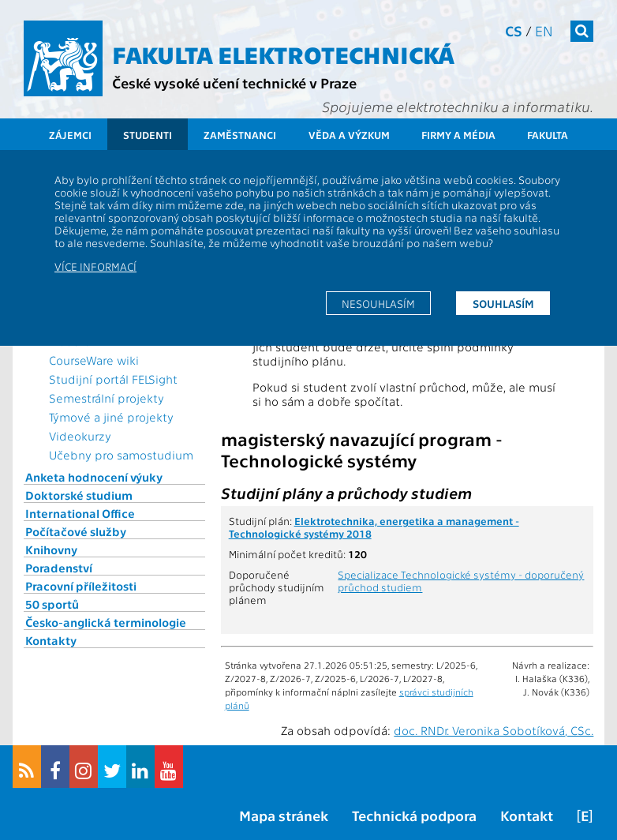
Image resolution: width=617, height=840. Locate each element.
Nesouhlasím (378, 303)
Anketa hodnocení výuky (94, 477)
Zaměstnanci (240, 135)
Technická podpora (414, 815)
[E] (585, 815)
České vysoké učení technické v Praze (234, 82)
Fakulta (548, 135)
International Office (80, 513)
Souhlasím (503, 303)
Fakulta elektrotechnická (283, 54)
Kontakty (51, 640)
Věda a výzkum (349, 135)
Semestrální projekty (107, 398)
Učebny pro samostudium (121, 455)
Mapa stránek (284, 815)
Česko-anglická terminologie (106, 622)
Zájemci (70, 135)
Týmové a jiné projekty (111, 417)
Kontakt (527, 815)
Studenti (148, 135)
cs (514, 30)
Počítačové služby (76, 531)
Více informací (95, 266)
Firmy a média (458, 135)
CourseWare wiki (94, 360)
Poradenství (59, 568)
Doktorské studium (79, 495)
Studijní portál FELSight (113, 379)
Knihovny (51, 549)
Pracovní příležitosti (81, 586)
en (544, 30)
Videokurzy (80, 436)
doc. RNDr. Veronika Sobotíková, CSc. (494, 730)
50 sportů (52, 604)
